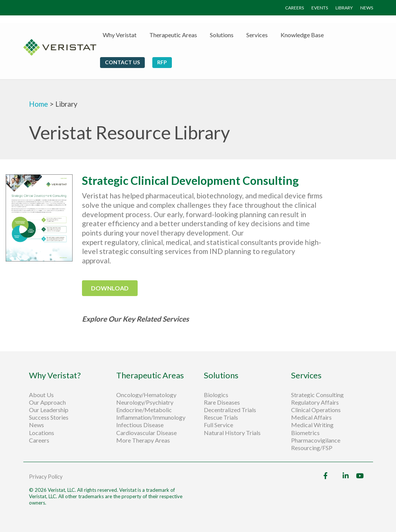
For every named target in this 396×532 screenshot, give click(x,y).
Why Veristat (120, 35)
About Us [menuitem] (41, 395)
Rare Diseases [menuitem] (222, 402)
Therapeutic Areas (173, 35)
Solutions (222, 35)
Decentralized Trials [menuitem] (230, 410)
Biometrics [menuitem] (305, 433)
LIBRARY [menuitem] (344, 8)
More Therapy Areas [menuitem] (143, 440)
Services (257, 35)
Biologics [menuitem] (216, 395)
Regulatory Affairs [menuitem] (315, 402)
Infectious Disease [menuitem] (140, 425)
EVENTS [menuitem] (320, 8)
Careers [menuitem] (39, 440)
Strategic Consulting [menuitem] (318, 395)
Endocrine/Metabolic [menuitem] (144, 410)
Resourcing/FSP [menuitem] (312, 448)
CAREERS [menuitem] (294, 8)
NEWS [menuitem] (367, 8)
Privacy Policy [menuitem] (46, 477)
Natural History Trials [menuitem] (232, 433)
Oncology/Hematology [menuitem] (146, 395)
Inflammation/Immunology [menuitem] (151, 417)
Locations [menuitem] (42, 433)
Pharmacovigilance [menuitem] (316, 440)
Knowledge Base (302, 35)
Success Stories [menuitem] (49, 417)
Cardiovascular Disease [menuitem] (146, 433)
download (110, 288)
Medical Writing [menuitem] (312, 425)
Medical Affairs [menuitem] (311, 417)
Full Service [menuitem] (218, 425)
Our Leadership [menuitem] (49, 410)
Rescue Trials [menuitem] (222, 417)
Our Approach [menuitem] (47, 402)
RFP (162, 62)
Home (39, 104)
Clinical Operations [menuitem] (316, 410)
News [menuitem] (36, 425)
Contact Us (122, 62)
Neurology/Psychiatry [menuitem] (145, 402)
